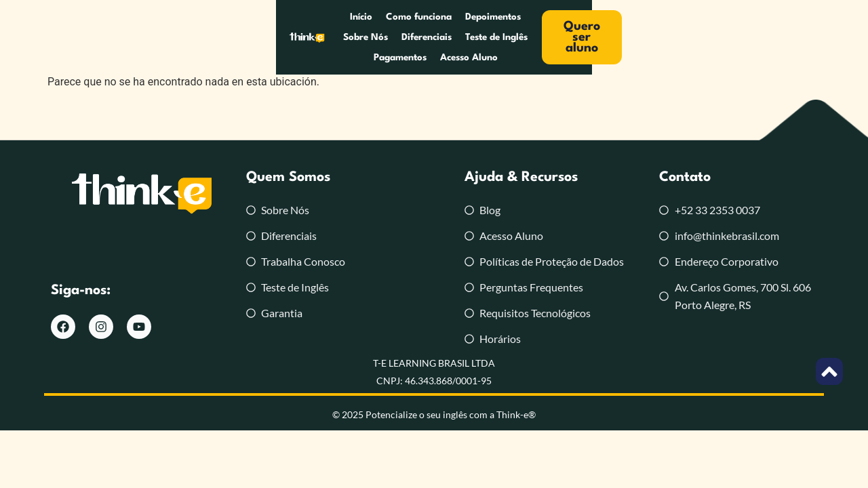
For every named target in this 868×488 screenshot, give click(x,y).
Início (196, 37)
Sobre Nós (391, 37)
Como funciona (253, 37)
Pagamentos (593, 37)
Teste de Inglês (522, 37)
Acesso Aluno (662, 37)
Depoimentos (328, 37)
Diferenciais (452, 37)
